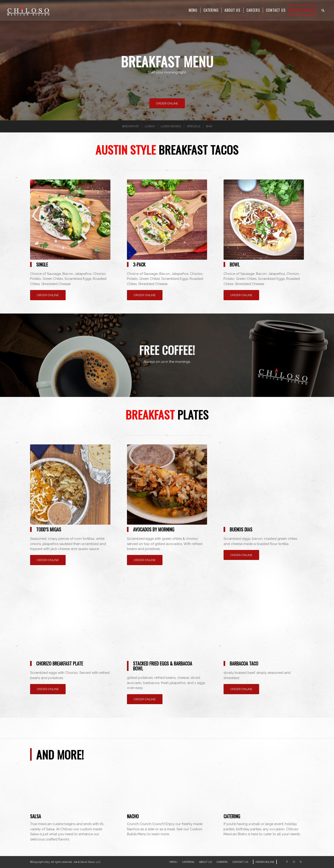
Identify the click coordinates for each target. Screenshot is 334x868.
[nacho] (167, 794)
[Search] (323, 10)
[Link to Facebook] (287, 862)
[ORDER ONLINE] (167, 103)
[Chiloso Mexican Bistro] (28, 10)
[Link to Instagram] (294, 862)
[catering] (264, 794)
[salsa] (70, 794)
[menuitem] (193, 10)
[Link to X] (301, 862)
